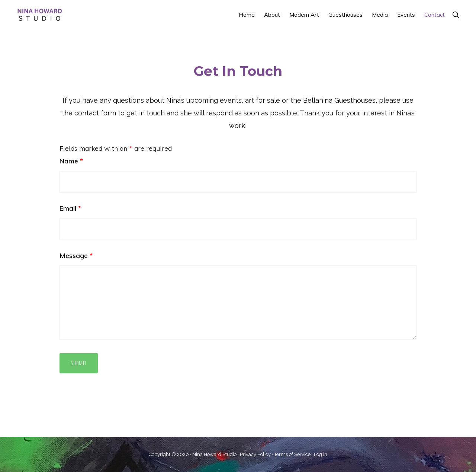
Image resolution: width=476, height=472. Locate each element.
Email (70, 199)
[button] (456, 15)
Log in (321, 454)
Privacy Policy (255, 454)
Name (71, 152)
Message (76, 247)
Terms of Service (292, 454)
